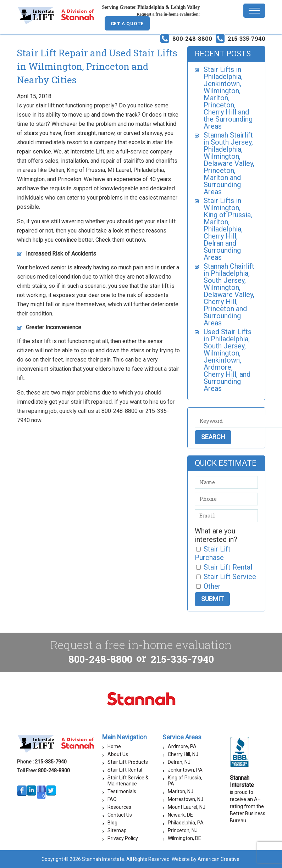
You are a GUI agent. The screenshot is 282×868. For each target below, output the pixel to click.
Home (114, 746)
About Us (118, 754)
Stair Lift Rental (125, 770)
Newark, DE (180, 815)
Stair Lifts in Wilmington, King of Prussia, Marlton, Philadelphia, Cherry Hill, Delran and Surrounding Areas (228, 229)
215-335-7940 (247, 38)
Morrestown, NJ (186, 799)
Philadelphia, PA (186, 823)
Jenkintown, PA (185, 770)
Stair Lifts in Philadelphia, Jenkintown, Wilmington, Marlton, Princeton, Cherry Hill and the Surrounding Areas (228, 98)
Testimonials (122, 791)
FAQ (112, 799)
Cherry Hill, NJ (183, 754)
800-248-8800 (192, 38)
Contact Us (120, 815)
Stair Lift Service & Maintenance (128, 781)
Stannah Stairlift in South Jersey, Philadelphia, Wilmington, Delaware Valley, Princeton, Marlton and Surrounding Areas (229, 163)
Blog (112, 823)
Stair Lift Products (128, 762)
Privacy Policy (123, 838)
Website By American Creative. (206, 859)
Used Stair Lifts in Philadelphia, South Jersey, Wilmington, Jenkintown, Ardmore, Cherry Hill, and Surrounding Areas (228, 360)
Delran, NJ (179, 762)
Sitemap (117, 830)
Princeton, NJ (183, 830)
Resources (119, 807)
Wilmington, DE (184, 838)
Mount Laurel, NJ (187, 807)
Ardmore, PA (182, 746)
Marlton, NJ (181, 791)
